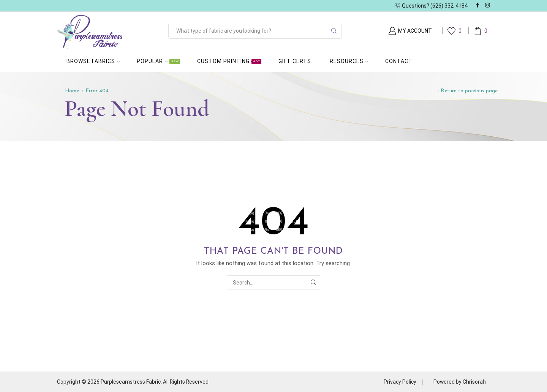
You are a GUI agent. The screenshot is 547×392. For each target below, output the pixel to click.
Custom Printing (229, 61)
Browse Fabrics (93, 61)
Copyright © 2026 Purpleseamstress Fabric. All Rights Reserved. (134, 382)
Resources (349, 61)
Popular (158, 61)
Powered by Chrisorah (459, 382)
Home (72, 91)
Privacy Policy (400, 382)
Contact (399, 61)
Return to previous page (469, 91)
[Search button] (334, 31)
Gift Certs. (296, 61)
